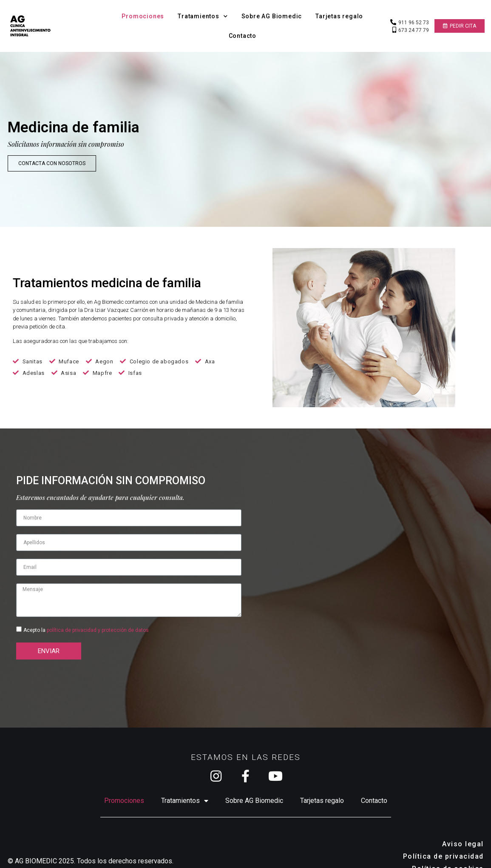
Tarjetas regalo (339, 16)
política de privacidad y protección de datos (98, 613)
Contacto (243, 36)
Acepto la (86, 613)
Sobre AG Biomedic (272, 16)
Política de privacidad (443, 839)
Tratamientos (203, 16)
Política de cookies (448, 852)
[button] (460, 26)
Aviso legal (463, 827)
